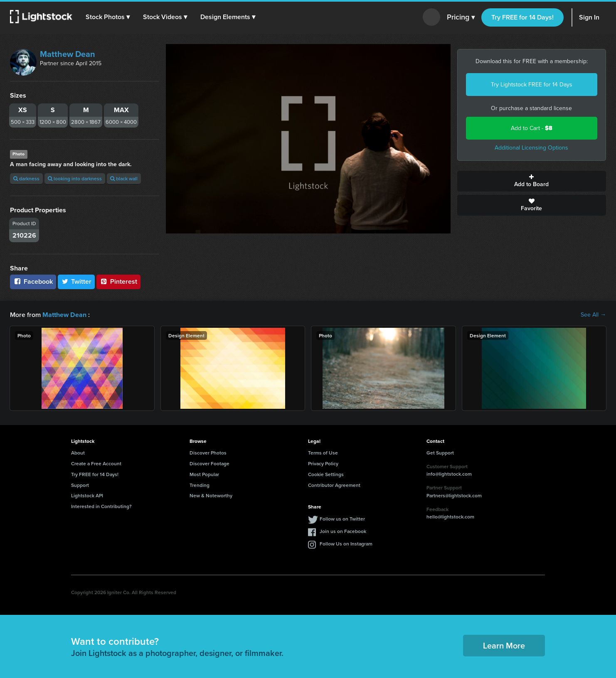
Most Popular (204, 474)
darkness (26, 178)
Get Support (440, 453)
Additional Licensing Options (531, 148)
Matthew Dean (68, 54)
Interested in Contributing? (101, 506)
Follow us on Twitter (342, 519)
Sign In (589, 17)
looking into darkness (75, 178)
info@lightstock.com (449, 474)
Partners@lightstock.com (454, 495)
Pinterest (118, 281)
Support (80, 485)
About (78, 453)
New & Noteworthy (211, 495)
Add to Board (532, 181)
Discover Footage (209, 463)
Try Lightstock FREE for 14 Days (532, 85)
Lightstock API (87, 495)
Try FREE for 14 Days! (522, 17)
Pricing (461, 17)
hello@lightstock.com (450, 517)
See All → (593, 315)
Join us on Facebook (343, 531)
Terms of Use (323, 453)
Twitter (76, 281)
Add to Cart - (532, 128)
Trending (200, 485)
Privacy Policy (323, 463)
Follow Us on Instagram (346, 544)
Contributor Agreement (334, 485)
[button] (108, 17)
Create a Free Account (96, 463)
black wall (124, 178)
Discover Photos (208, 453)
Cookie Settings (326, 474)
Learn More (504, 645)
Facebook (33, 281)
